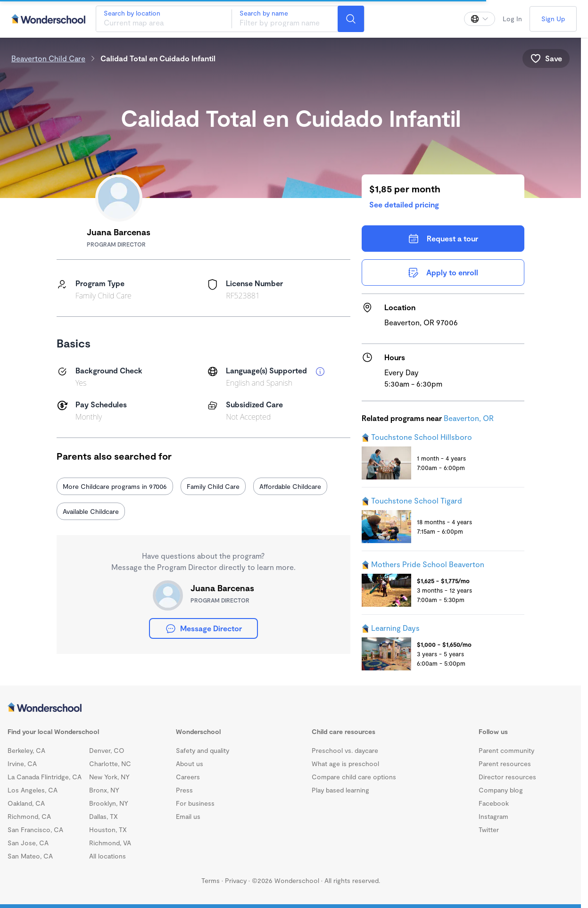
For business (195, 803)
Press (184, 790)
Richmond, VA (110, 843)
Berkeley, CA (26, 750)
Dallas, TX (104, 816)
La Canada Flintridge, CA (45, 777)
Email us (188, 816)
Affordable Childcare (290, 486)
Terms (211, 880)
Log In (512, 19)
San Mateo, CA (30, 856)
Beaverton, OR (469, 418)
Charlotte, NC (110, 764)
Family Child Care (213, 486)
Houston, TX (108, 830)
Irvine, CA (22, 764)
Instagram (493, 816)
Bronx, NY (104, 790)
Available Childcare (91, 511)
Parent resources (505, 764)
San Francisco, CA (35, 830)
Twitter (489, 830)
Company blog (501, 790)
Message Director (203, 628)
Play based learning (340, 790)
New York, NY (109, 777)
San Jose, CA (28, 843)
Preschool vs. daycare (345, 750)
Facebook (494, 803)
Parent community (506, 750)
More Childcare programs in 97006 (115, 486)
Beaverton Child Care (48, 58)
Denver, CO (107, 750)
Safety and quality (203, 750)
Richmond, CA (29, 816)
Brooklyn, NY (109, 803)
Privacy (236, 880)
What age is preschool (345, 764)
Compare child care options (354, 777)
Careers (188, 777)
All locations (108, 856)
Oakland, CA (26, 803)
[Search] (351, 19)
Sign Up (553, 19)
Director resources (507, 777)
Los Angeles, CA (33, 790)
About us (190, 764)
